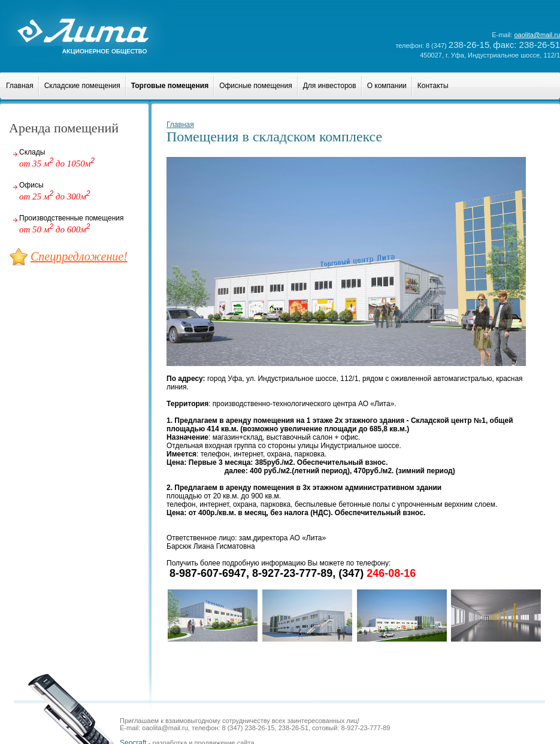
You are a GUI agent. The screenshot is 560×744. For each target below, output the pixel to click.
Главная (20, 86)
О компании (387, 86)
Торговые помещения (170, 86)
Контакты (433, 86)
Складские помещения (82, 86)
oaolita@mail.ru (537, 35)
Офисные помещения (256, 86)
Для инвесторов (330, 86)
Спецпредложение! (79, 256)
